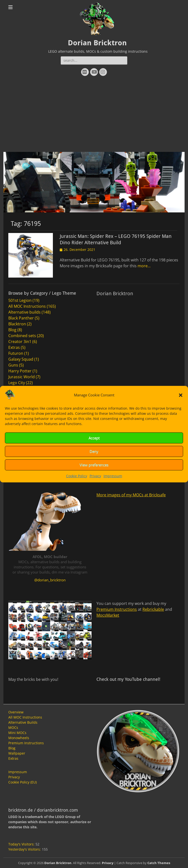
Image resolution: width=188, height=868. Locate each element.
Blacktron (17, 324)
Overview (16, 712)
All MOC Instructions (27, 306)
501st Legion (20, 300)
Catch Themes (159, 863)
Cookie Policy (77, 476)
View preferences (94, 465)
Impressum (113, 476)
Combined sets (22, 336)
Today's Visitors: (22, 844)
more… (144, 266)
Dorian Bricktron (97, 43)
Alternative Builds (23, 722)
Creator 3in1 (20, 342)
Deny (94, 451)
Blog (12, 330)
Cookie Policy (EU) (23, 782)
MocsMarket (108, 615)
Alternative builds (24, 312)
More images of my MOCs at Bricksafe (131, 495)
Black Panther (21, 318)
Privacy (95, 476)
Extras (14, 347)
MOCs (13, 727)
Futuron (16, 353)
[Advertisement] (94, 115)
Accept (94, 438)
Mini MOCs (17, 733)
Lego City (17, 383)
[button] (181, 395)
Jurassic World (22, 377)
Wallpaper (17, 753)
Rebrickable (153, 609)
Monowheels (19, 738)
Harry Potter (20, 371)
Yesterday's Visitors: (25, 849)
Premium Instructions (117, 609)
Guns (13, 365)
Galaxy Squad (21, 359)
